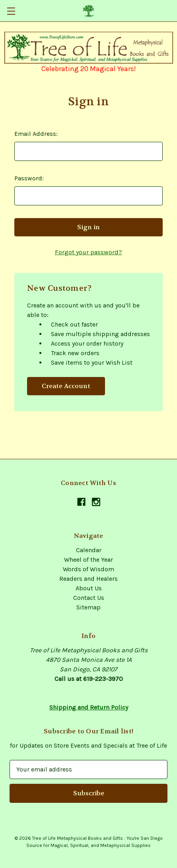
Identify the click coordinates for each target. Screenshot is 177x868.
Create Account (66, 386)
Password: (29, 178)
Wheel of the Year (88, 560)
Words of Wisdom (88, 569)
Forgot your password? (88, 252)
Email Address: (36, 134)
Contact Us (89, 598)
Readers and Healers (88, 579)
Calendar (89, 550)
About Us (89, 588)
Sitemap (88, 607)
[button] (89, 48)
